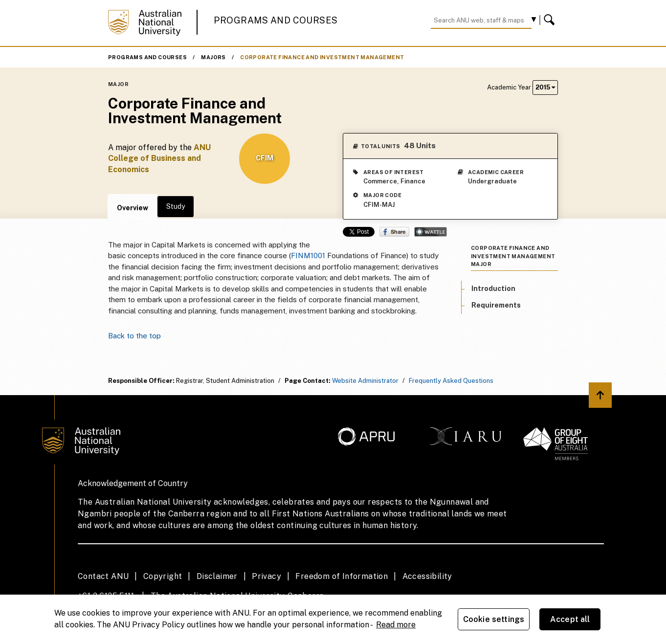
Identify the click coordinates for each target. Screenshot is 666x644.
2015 (545, 87)
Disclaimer (217, 576)
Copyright (163, 576)
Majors (213, 57)
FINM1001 (308, 255)
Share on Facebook (394, 232)
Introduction (493, 289)
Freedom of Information (342, 576)
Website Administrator (365, 381)
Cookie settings (494, 619)
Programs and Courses (276, 20)
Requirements (496, 305)
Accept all (570, 619)
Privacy (266, 576)
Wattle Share (431, 232)
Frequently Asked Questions (451, 381)
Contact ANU (103, 576)
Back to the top (134, 336)
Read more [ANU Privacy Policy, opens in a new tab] (396, 625)
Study (176, 206)
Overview (133, 208)
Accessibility (427, 576)
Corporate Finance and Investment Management (322, 57)
